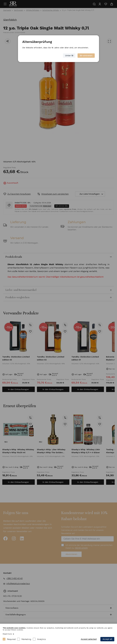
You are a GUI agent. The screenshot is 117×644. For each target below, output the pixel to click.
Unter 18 (69, 56)
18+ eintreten (86, 56)
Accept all (107, 639)
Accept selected (89, 639)
